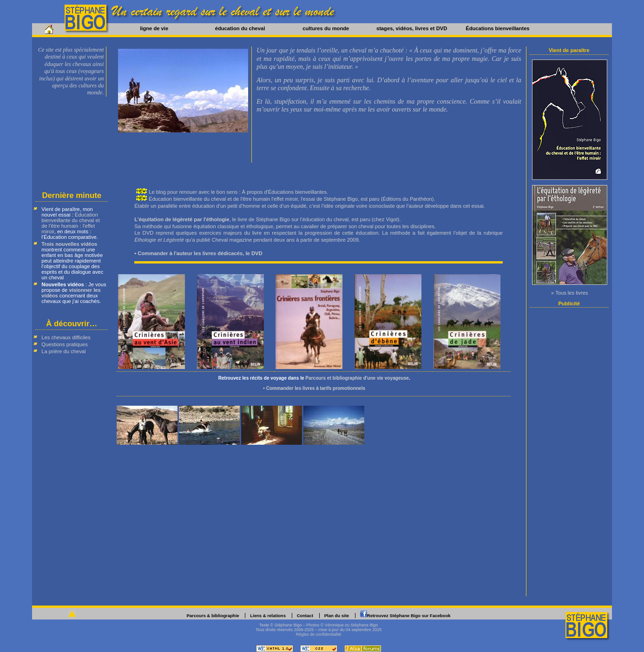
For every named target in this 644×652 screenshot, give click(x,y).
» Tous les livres (569, 293)
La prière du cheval (63, 351)
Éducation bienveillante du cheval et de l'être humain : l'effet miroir (71, 223)
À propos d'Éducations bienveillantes (285, 192)
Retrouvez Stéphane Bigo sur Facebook (409, 616)
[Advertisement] (570, 452)
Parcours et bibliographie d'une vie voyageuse (357, 378)
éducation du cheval (240, 28)
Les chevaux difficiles (66, 337)
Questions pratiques (65, 344)
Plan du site (337, 616)
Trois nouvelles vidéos (69, 244)
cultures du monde (326, 28)
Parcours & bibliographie (213, 616)
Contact (305, 616)
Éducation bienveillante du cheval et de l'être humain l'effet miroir (223, 199)
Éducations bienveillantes (497, 28)
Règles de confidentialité (319, 634)
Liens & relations (268, 616)
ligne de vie (154, 28)
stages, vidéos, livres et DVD (412, 28)
